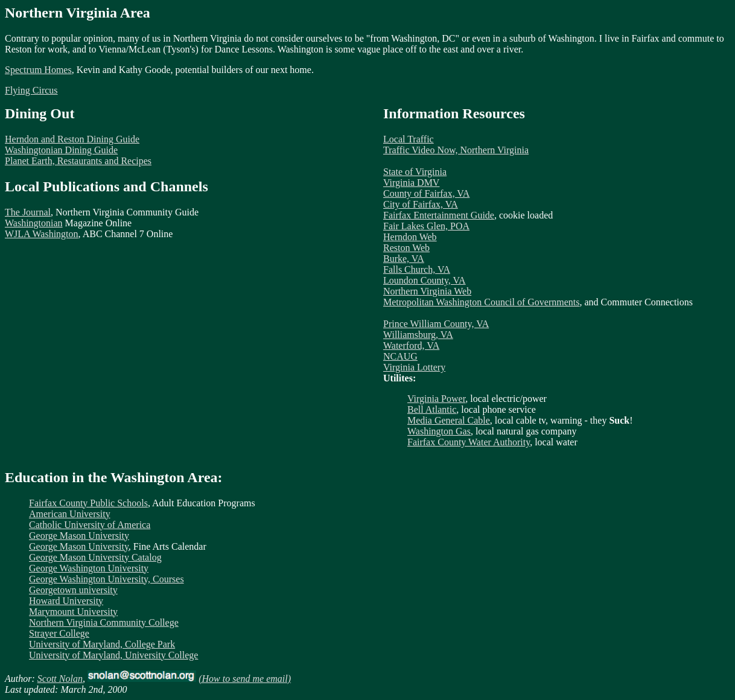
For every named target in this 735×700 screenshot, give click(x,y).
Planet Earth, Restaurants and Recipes (78, 161)
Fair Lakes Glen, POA (426, 226)
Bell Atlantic (432, 409)
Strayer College (59, 633)
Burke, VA (404, 259)
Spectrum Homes (38, 70)
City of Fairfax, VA (421, 204)
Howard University (66, 601)
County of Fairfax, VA (426, 193)
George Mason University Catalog (95, 557)
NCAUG (400, 356)
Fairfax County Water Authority (469, 442)
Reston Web (406, 248)
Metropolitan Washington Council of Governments (481, 302)
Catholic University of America (90, 525)
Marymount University (73, 612)
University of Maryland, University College (113, 655)
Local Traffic (409, 139)
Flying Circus (31, 90)
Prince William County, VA (436, 324)
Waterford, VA (411, 345)
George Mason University (79, 536)
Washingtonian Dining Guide (61, 150)
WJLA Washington (42, 234)
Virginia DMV (411, 183)
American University (70, 514)
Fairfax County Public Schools (88, 503)
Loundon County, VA (425, 280)
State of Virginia (415, 172)
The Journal (28, 212)
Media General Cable (449, 420)
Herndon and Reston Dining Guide (72, 139)
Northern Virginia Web (427, 291)
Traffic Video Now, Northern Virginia (456, 150)
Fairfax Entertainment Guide (439, 215)
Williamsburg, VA (418, 335)
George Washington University (89, 568)
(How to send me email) (245, 679)
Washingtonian (34, 223)
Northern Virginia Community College (104, 622)
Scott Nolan (60, 679)
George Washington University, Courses (107, 579)
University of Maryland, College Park (102, 644)
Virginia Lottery (414, 367)
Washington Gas (439, 431)
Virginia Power (436, 399)
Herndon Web (410, 237)
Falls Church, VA (417, 269)
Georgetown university (73, 590)
